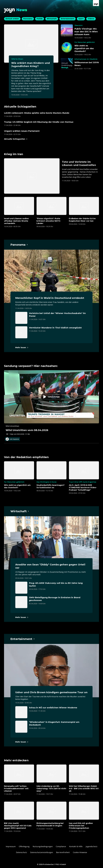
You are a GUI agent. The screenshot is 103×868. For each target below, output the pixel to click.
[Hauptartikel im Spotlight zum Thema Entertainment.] (23, 639)
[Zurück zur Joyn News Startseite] (16, 11)
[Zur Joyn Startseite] (96, 3)
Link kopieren (12, 439)
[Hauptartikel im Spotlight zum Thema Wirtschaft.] (20, 511)
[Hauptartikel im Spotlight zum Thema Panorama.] (19, 245)
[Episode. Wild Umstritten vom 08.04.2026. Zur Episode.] (51, 403)
